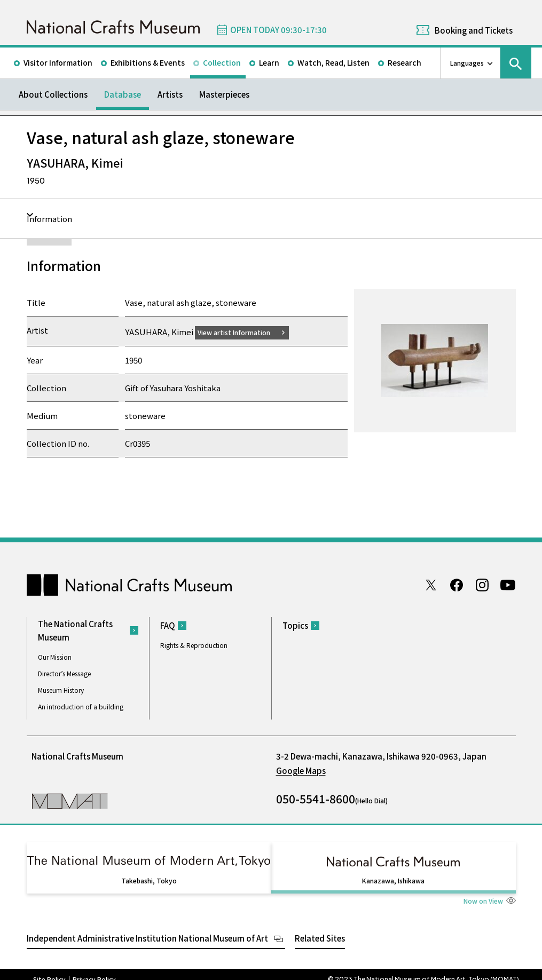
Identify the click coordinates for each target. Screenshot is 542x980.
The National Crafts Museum (75, 630)
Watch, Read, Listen (333, 62)
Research (404, 62)
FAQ (168, 625)
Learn (269, 62)
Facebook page (457, 584)
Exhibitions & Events (148, 62)
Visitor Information (58, 62)
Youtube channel (508, 584)
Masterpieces (224, 94)
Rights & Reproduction (194, 645)
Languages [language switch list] (467, 63)
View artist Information (240, 332)
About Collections (53, 94)
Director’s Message (64, 673)
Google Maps (301, 770)
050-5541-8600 (316, 798)
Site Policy (49, 969)
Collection (222, 62)
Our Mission (55, 656)
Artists (170, 94)
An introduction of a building (81, 706)
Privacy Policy (94, 969)
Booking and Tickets (474, 30)
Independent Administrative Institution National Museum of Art (147, 928)
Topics (295, 625)
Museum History (61, 689)
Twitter (431, 584)
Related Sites (320, 928)
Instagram (482, 584)
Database (123, 94)
